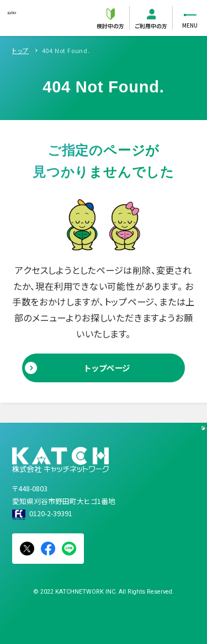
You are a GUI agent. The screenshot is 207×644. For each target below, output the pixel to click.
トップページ (107, 368)
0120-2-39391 (51, 513)
